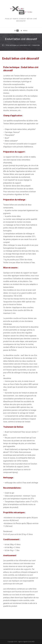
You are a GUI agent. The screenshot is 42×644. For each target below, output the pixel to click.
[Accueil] (3, 45)
